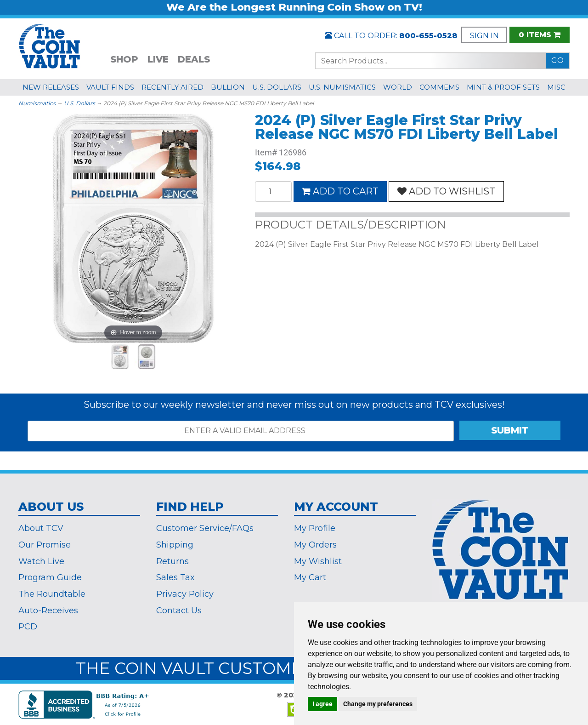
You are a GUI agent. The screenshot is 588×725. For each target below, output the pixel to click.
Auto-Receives (48, 611)
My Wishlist (318, 561)
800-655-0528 (428, 36)
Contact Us (179, 611)
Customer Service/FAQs (205, 528)
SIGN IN (484, 36)
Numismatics (37, 103)
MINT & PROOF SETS (503, 87)
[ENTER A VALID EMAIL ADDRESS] (241, 431)
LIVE (158, 59)
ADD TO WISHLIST (446, 191)
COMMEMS (439, 87)
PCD (28, 627)
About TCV (41, 528)
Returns (172, 561)
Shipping (175, 545)
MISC (556, 87)
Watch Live (41, 561)
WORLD (398, 87)
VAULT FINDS (110, 87)
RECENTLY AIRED (172, 87)
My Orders (315, 545)
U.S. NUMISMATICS (342, 87)
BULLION (228, 87)
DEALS (194, 59)
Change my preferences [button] (378, 704)
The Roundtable (52, 594)
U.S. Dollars (79, 103)
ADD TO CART (340, 191)
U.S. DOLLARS (277, 87)
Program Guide (50, 577)
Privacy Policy (185, 594)
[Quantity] (273, 191)
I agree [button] (322, 704)
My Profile (315, 528)
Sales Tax (175, 577)
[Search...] (431, 61)
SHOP (124, 59)
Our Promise (45, 545)
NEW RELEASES (51, 87)
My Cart (310, 577)
